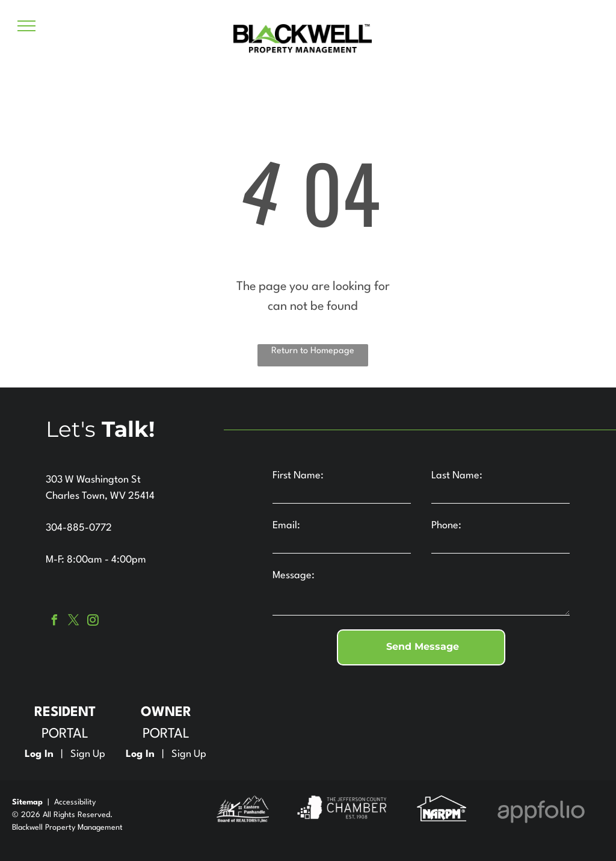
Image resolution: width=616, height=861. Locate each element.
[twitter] (73, 622)
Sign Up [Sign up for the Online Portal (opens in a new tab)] (88, 754)
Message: (294, 576)
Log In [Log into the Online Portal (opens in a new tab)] (39, 754)
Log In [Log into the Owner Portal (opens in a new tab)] (140, 754)
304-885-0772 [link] (79, 528)
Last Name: (457, 476)
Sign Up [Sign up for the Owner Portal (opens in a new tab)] (189, 754)
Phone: (446, 526)
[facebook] (54, 622)
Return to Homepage (313, 351)
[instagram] (93, 622)
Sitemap (27, 802)
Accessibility (75, 802)
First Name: (298, 476)
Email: (286, 526)
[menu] (26, 26)
